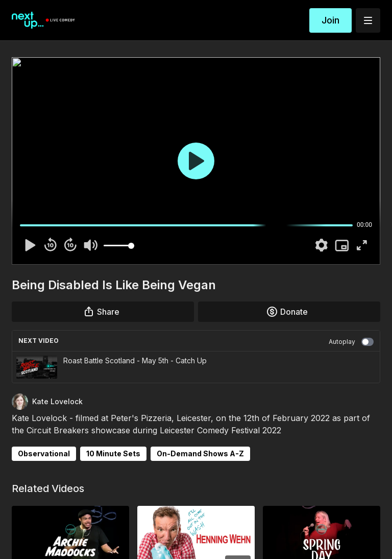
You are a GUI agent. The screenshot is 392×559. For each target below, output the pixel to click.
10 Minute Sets (113, 453)
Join (330, 20)
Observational (44, 453)
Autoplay (351, 342)
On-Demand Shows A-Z (200, 453)
